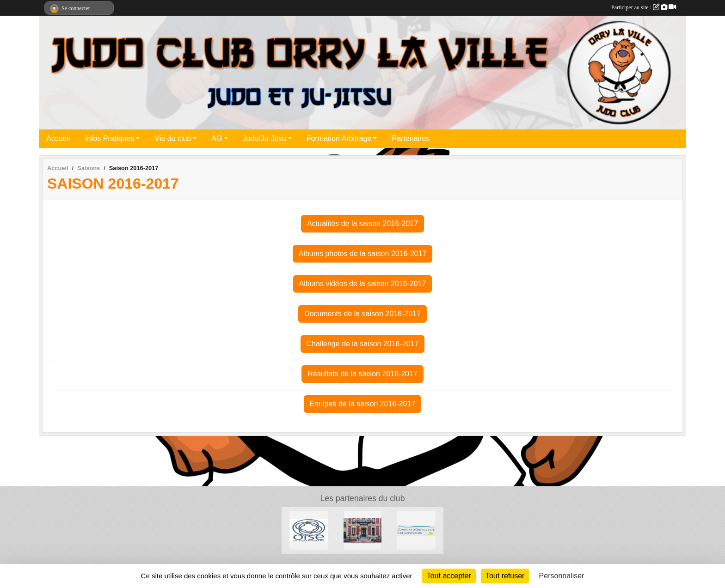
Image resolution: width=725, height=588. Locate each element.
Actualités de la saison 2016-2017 (362, 224)
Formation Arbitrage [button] (339, 138)
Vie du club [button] (173, 138)
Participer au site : (644, 7)
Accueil (58, 138)
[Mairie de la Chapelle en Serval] (363, 530)
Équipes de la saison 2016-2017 (363, 404)
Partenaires (411, 138)
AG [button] (217, 138)
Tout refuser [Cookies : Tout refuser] (505, 576)
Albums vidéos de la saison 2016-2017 (363, 284)
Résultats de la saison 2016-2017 (362, 374)
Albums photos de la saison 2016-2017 (363, 254)
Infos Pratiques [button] (110, 138)
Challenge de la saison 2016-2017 (363, 344)
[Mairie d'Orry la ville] (416, 530)
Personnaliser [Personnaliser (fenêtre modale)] (562, 576)
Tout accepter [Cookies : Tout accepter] (449, 576)
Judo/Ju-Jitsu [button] (264, 138)
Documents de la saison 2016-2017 (362, 314)
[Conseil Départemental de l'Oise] (309, 530)
